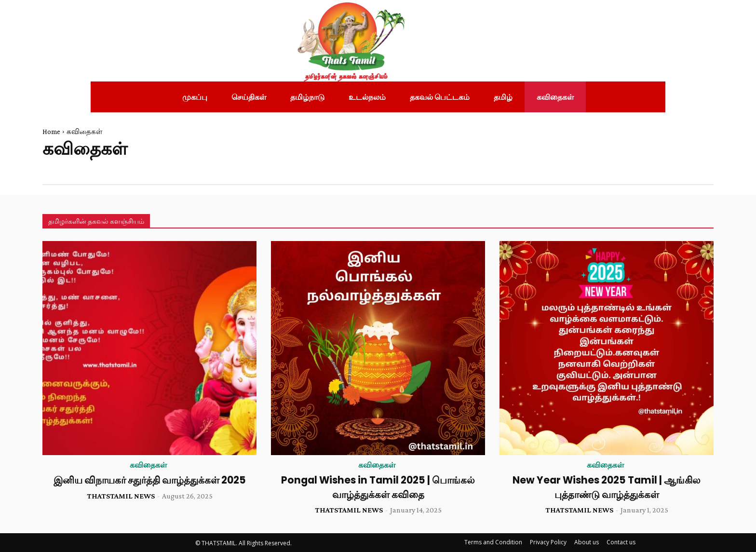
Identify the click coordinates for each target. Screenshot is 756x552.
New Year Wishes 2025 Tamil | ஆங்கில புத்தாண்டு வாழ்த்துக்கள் (607, 487)
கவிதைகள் (148, 465)
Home (51, 132)
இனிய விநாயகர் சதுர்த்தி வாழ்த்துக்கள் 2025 (149, 480)
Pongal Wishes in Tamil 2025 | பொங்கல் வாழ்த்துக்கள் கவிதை (378, 487)
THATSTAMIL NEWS (121, 496)
